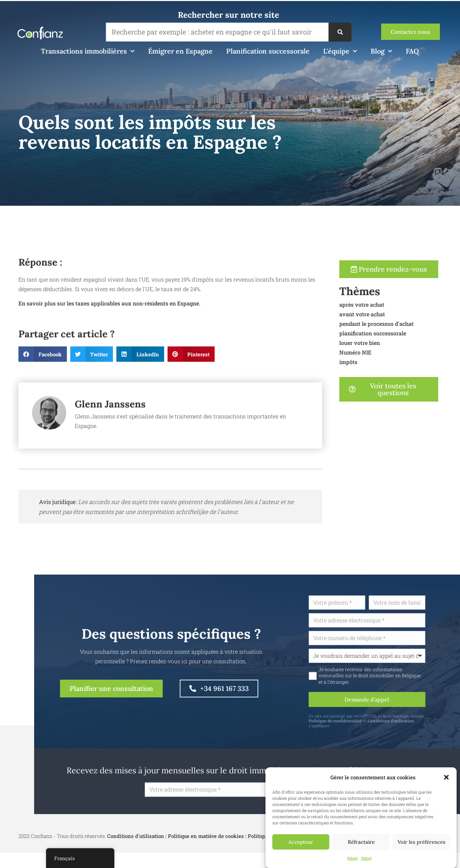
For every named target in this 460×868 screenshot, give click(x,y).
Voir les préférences (421, 842)
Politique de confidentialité (365, 721)
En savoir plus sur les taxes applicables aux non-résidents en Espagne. (109, 332)
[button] (446, 777)
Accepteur (301, 842)
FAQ (412, 51)
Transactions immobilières (88, 51)
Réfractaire (361, 842)
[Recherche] (340, 32)
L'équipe (340, 51)
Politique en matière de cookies (206, 836)
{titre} (352, 858)
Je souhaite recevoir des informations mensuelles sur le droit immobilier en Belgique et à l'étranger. (399, 676)
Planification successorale (268, 51)
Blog (381, 51)
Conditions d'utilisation (421, 721)
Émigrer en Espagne (180, 51)
